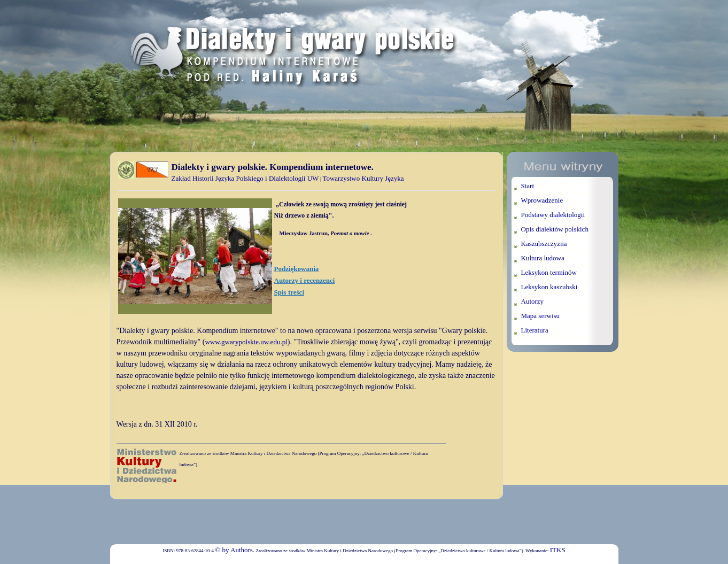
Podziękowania (297, 269)
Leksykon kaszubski (549, 287)
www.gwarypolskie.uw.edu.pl (246, 342)
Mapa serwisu (541, 316)
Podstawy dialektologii (553, 215)
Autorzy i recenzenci (305, 280)
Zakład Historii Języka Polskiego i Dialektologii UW (245, 178)
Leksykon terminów (549, 272)
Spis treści (289, 292)
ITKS (558, 550)
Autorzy (533, 301)
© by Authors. (235, 550)
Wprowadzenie (542, 200)
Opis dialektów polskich (555, 229)
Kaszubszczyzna (544, 244)
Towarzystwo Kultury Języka (363, 178)
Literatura (535, 330)
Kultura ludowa (543, 258)
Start (528, 186)
